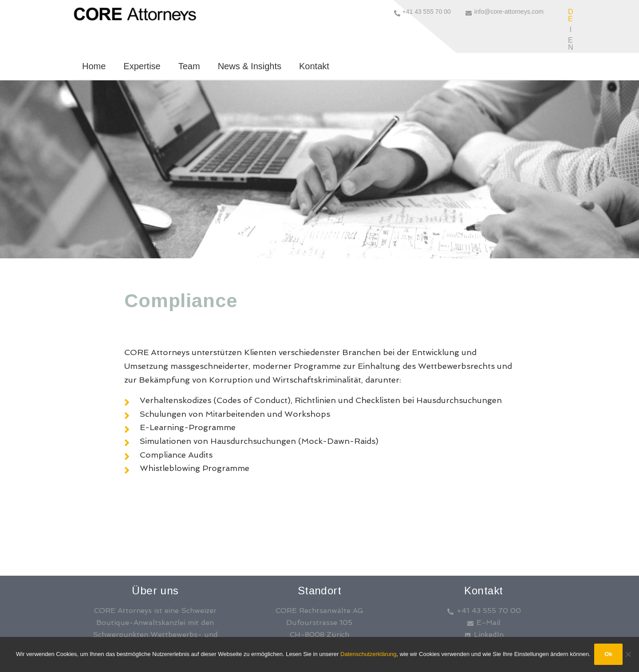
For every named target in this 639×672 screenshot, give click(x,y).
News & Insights (250, 34)
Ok (609, 654)
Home (94, 34)
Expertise (142, 34)
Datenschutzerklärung (368, 654)
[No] (628, 655)
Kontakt (314, 34)
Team (189, 34)
